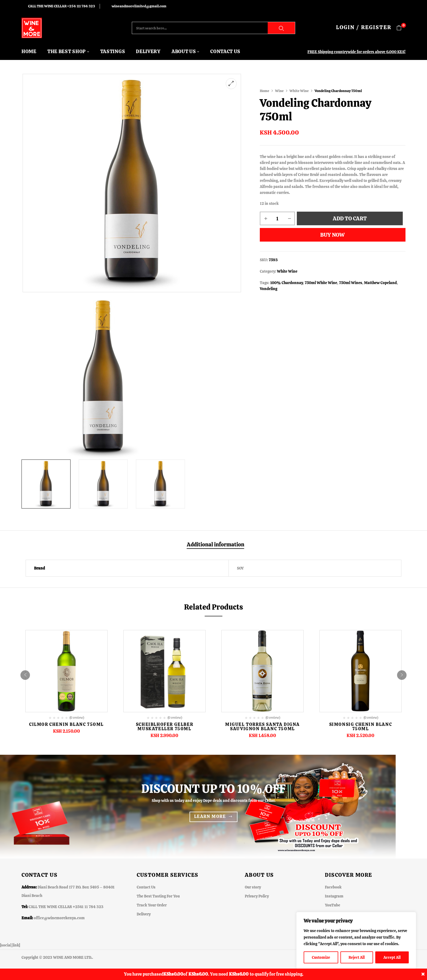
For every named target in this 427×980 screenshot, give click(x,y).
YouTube (333, 905)
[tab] (216, 545)
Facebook (333, 887)
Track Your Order (152, 905)
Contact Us (146, 887)
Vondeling (269, 289)
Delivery (144, 914)
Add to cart (350, 218)
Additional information (216, 545)
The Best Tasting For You (158, 896)
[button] (401, 28)
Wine (279, 91)
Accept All (392, 957)
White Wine (299, 91)
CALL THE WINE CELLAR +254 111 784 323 (62, 6)
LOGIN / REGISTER (364, 27)
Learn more (210, 816)
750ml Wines (351, 283)
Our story (253, 887)
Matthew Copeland (380, 283)
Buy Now (333, 235)
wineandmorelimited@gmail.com (139, 6)
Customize (321, 957)
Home (265, 91)
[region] (356, 941)
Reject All (357, 957)
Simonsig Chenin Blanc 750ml (361, 727)
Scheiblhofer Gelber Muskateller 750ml (164, 727)
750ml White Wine (321, 283)
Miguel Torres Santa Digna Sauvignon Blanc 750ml (263, 727)
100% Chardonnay (286, 283)
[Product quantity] (277, 218)
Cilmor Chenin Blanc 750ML (66, 724)
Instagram (334, 896)
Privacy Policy (257, 896)
